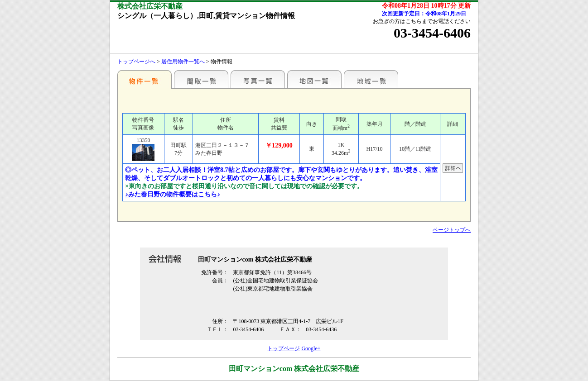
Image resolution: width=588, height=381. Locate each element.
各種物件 (145, 79)
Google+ (311, 348)
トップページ (284, 348)
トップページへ (136, 62)
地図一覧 (314, 79)
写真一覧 (258, 79)
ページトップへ (452, 230)
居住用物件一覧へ (183, 62)
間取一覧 (201, 79)
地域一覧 (371, 79)
